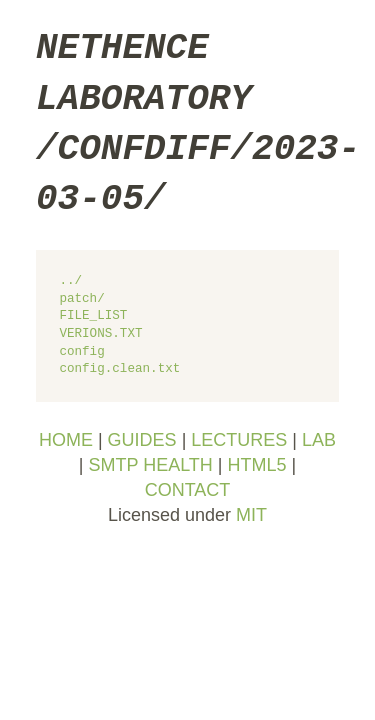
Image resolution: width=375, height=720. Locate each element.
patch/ (81, 299)
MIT (251, 515)
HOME (66, 440)
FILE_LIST (93, 316)
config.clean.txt (119, 369)
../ (70, 281)
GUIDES (142, 440)
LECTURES (239, 440)
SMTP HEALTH (150, 465)
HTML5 (257, 465)
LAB (319, 440)
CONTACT (188, 490)
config (81, 352)
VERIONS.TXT (100, 334)
